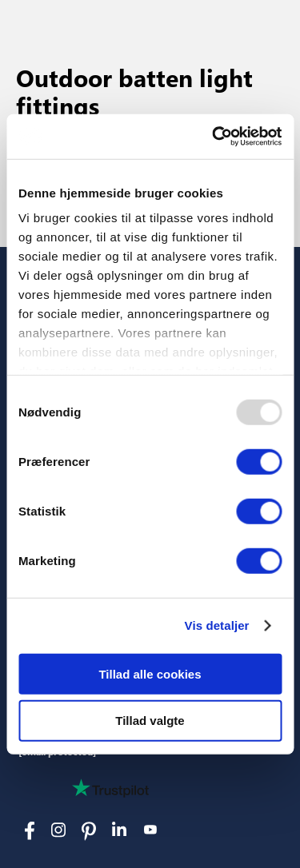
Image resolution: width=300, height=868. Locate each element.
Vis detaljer (217, 625)
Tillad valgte (150, 721)
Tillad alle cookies (150, 673)
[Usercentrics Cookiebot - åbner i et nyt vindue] (214, 137)
